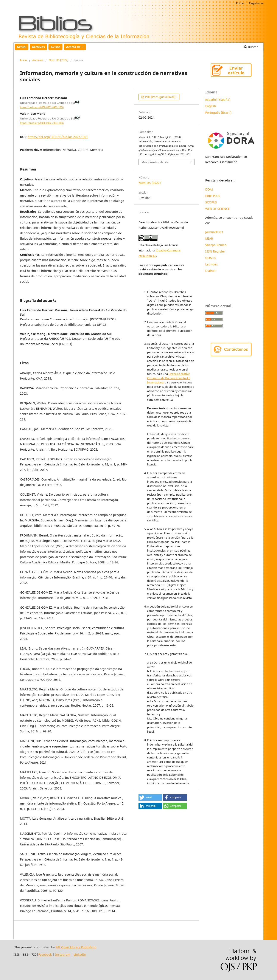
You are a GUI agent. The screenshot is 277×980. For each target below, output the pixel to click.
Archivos (38, 47)
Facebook (45, 954)
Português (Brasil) (218, 112)
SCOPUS (211, 202)
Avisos (55, 47)
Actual (22, 47)
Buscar (251, 47)
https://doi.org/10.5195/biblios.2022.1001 (58, 137)
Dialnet (210, 271)
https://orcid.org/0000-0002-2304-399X (42, 123)
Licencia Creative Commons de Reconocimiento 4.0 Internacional (169, 378)
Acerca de (74, 47)
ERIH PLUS (213, 196)
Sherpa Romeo (216, 245)
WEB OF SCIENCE (218, 209)
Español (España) (218, 100)
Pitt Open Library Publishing (76, 947)
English (211, 106)
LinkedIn (80, 954)
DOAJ (209, 189)
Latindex (212, 264)
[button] (150, 797)
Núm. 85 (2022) (58, 60)
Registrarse (256, 3)
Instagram (63, 954)
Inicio (23, 60)
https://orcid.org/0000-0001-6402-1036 (42, 107)
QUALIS (211, 258)
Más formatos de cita (155, 162)
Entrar (240, 3)
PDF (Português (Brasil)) (160, 97)
